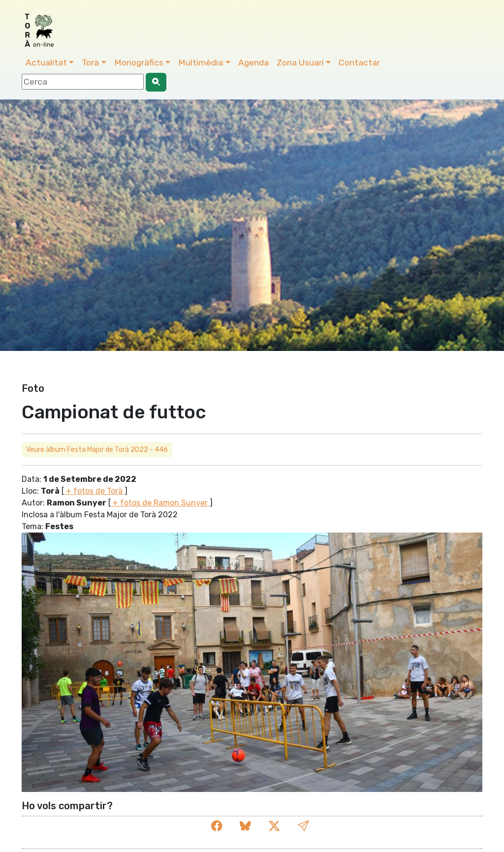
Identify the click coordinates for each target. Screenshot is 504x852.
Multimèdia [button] (201, 63)
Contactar (359, 63)
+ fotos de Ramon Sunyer (160, 503)
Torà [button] (90, 63)
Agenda (253, 63)
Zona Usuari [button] (300, 63)
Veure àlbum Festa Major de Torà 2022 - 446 (97, 450)
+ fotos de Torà (94, 491)
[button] (303, 826)
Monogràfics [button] (139, 63)
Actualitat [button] (46, 63)
